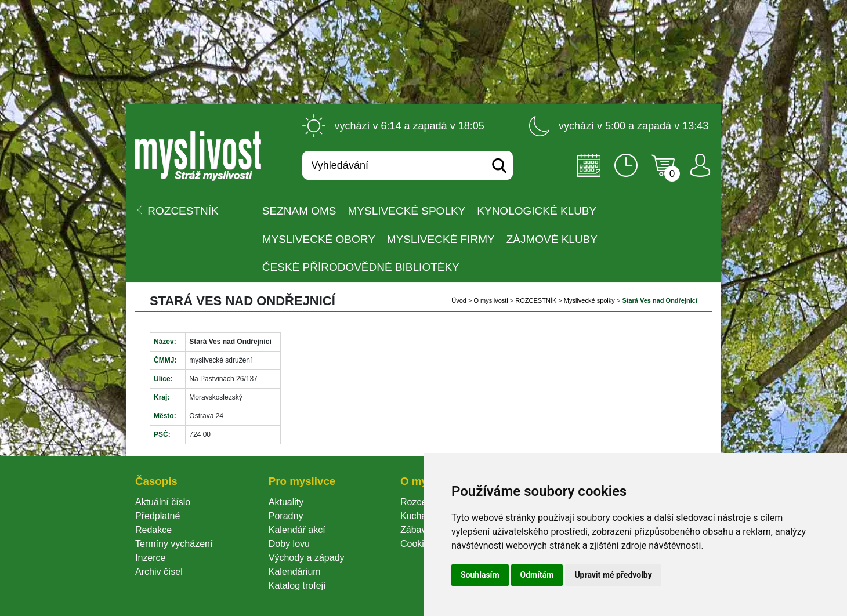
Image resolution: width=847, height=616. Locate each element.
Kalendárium (295, 572)
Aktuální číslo (163, 502)
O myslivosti (491, 300)
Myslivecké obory (319, 239)
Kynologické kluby (537, 211)
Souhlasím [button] (480, 575)
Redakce (153, 530)
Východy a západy (307, 558)
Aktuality (286, 502)
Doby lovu (289, 544)
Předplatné (158, 516)
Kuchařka (420, 516)
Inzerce (150, 558)
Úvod (459, 300)
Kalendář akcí (297, 530)
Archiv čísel (159, 572)
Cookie (417, 544)
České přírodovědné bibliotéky (361, 267)
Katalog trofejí (297, 586)
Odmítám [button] (537, 575)
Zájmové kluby (552, 239)
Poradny (286, 516)
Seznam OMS (299, 211)
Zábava (416, 530)
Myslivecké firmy (441, 239)
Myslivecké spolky (407, 211)
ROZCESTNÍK (536, 300)
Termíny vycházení (174, 544)
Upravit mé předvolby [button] (613, 575)
